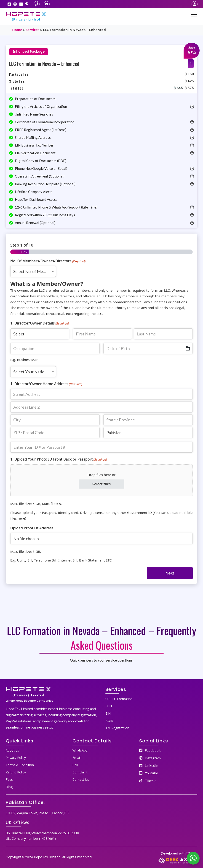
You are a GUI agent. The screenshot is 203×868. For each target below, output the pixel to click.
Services (32, 30)
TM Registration (117, 728)
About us (12, 750)
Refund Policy (16, 772)
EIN (108, 713)
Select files (101, 484)
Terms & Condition (20, 765)
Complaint (80, 772)
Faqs (9, 779)
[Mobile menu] (194, 15)
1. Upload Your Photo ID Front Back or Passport (59, 459)
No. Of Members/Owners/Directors (48, 261)
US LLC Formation (119, 699)
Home (17, 30)
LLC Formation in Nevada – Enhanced (44, 64)
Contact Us (81, 779)
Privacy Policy (16, 758)
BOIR (109, 721)
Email (76, 758)
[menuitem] (151, 698)
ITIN (109, 706)
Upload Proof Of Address (32, 528)
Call (75, 765)
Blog (9, 787)
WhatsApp (80, 750)
